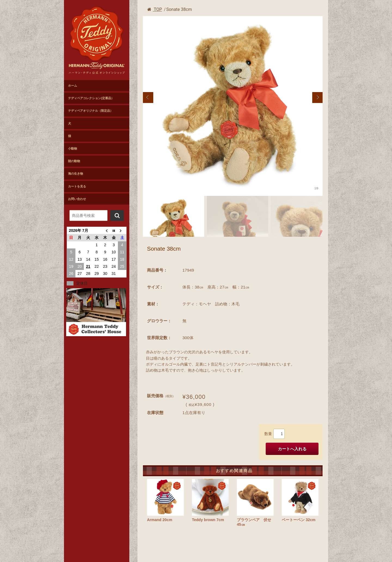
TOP (155, 9)
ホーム (73, 86)
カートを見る (77, 186)
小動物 (73, 148)
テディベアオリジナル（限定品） (91, 111)
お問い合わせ (77, 199)
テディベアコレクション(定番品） (91, 98)
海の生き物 (76, 174)
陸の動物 (74, 161)
